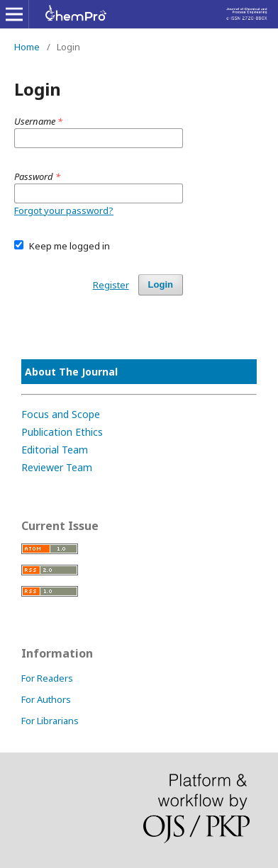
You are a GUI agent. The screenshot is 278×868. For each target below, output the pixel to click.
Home (27, 47)
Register (111, 285)
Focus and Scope (61, 414)
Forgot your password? (64, 210)
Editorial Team (55, 450)
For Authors (46, 699)
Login (161, 284)
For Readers (47, 678)
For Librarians (50, 721)
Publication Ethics (62, 432)
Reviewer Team (57, 467)
